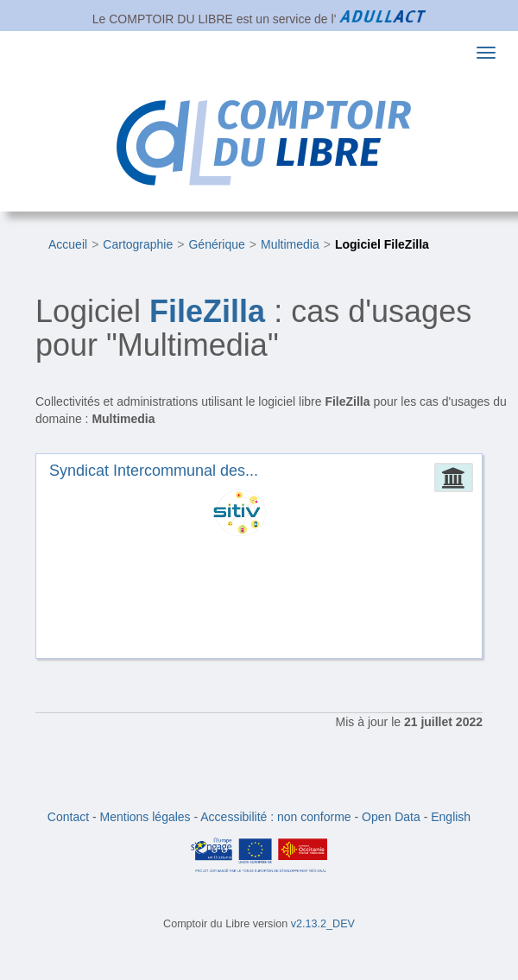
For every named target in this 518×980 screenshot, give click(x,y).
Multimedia (290, 244)
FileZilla (207, 311)
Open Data (391, 817)
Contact (68, 817)
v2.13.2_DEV (323, 924)
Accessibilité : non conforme (275, 817)
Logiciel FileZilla (382, 244)
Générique (216, 244)
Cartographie (138, 244)
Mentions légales (145, 817)
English (451, 817)
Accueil (68, 244)
